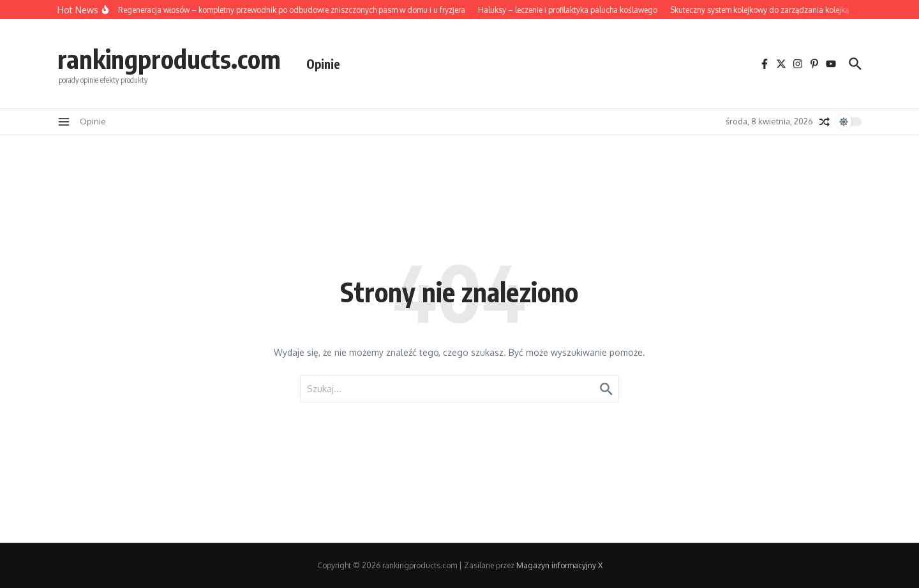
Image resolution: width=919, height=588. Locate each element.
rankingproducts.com (169, 59)
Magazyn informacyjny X (559, 565)
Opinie (323, 64)
